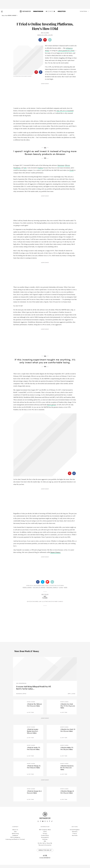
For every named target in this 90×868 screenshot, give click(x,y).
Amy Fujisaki (45, 33)
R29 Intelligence (15, 812)
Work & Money (27, 562)
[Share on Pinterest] (45, 40)
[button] (81, 13)
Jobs (15, 806)
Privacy (45, 808)
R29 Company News (45, 804)
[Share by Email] (50, 40)
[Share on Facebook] (40, 40)
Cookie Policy (45, 810)
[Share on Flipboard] (47, 556)
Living (61, 562)
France (75, 808)
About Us (15, 804)
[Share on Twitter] (43, 556)
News (66, 562)
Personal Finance (52, 562)
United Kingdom (75, 804)
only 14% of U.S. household (65, 114)
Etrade (71, 173)
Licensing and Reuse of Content (15, 814)
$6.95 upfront (52, 408)
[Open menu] (2, 11)
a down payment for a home (66, 51)
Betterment (61, 169)
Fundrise (41, 171)
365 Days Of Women (39, 562)
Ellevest (67, 169)
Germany (75, 806)
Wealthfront (17, 171)
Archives (45, 814)
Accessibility (45, 812)
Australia (75, 810)
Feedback (15, 810)
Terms (45, 806)
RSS (45, 816)
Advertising (15, 808)
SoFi (25, 171)
